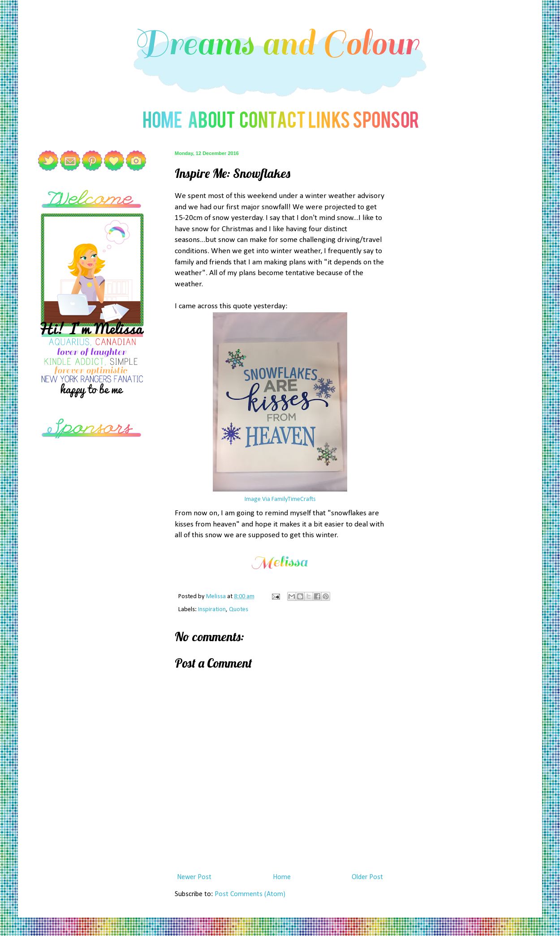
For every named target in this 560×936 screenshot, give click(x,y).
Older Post (367, 877)
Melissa (217, 597)
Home (282, 877)
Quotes (239, 610)
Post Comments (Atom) (250, 894)
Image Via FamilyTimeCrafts (280, 499)
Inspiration (212, 610)
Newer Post (194, 877)
